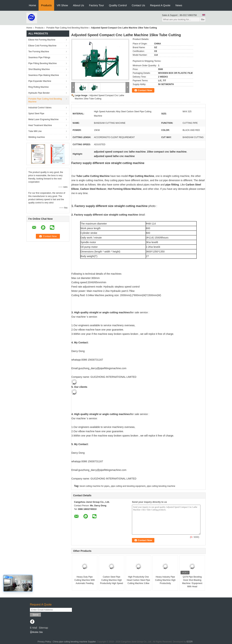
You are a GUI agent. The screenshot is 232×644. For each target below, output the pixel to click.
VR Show (62, 5)
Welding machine (37, 137)
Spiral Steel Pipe (36, 114)
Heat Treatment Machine (40, 125)
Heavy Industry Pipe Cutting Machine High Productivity (165, 580)
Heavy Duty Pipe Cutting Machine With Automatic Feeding (85, 580)
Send (35, 615)
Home (32, 5)
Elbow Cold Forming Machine (42, 46)
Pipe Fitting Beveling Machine (42, 63)
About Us (79, 5)
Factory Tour (96, 5)
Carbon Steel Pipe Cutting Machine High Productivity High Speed (112, 580)
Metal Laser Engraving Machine (43, 119)
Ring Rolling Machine (38, 87)
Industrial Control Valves (40, 108)
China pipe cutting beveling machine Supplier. (75, 642)
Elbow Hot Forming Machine (42, 40)
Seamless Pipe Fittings (39, 57)
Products (46, 5)
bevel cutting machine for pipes (95, 486)
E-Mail (34, 628)
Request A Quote (160, 5)
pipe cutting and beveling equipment (128, 486)
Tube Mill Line (35, 131)
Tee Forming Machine (39, 52)
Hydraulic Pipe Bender (39, 93)
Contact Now (145, 90)
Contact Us (138, 5)
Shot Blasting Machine (39, 69)
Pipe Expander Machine (40, 81)
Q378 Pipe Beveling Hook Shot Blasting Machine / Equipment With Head (192, 582)
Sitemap (43, 628)
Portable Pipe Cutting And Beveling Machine (67, 28)
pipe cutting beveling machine (161, 486)
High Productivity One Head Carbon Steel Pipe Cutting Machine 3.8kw (138, 580)
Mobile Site (36, 632)
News (179, 5)
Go (203, 19)
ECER (190, 642)
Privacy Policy (44, 642)
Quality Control (118, 5)
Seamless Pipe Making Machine (44, 75)
